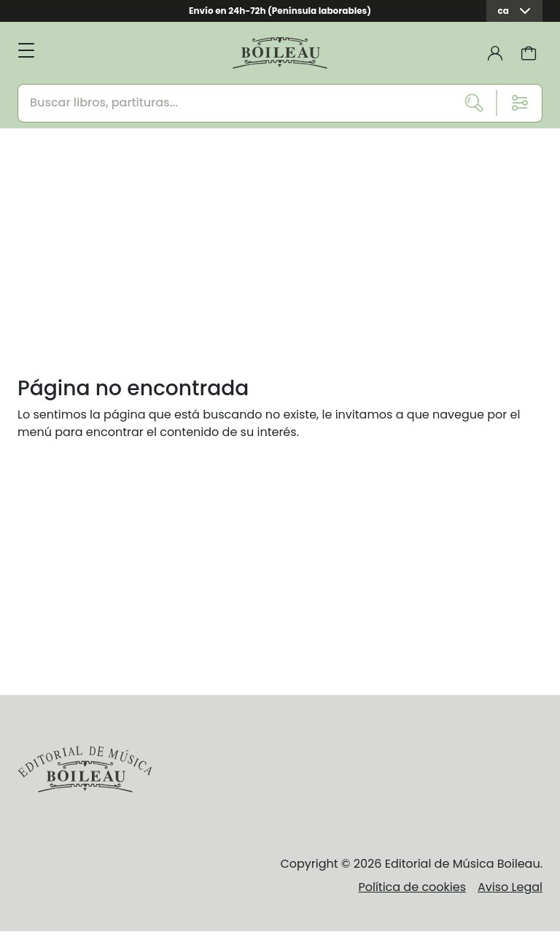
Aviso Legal (510, 887)
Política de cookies (412, 887)
